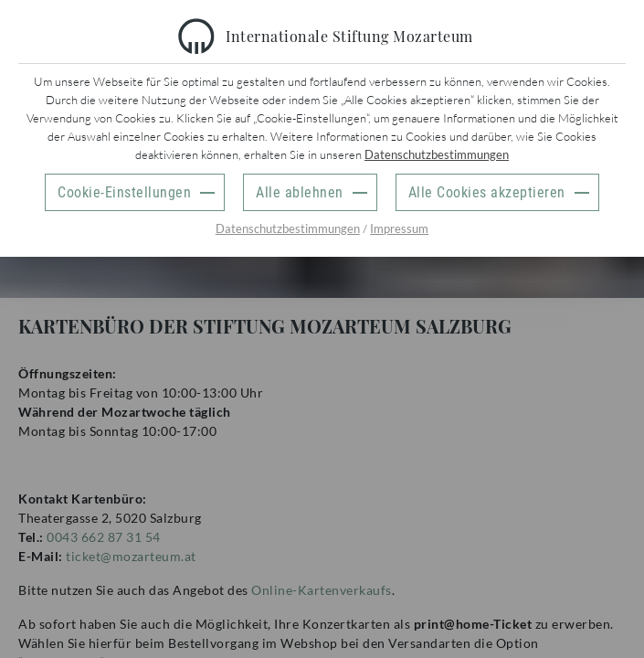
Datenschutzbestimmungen (437, 154)
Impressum (399, 228)
